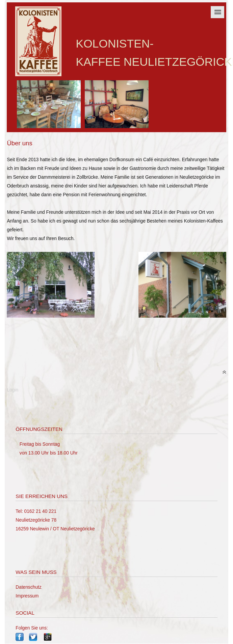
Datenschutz (28, 587)
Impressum (27, 596)
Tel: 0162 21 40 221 (36, 511)
